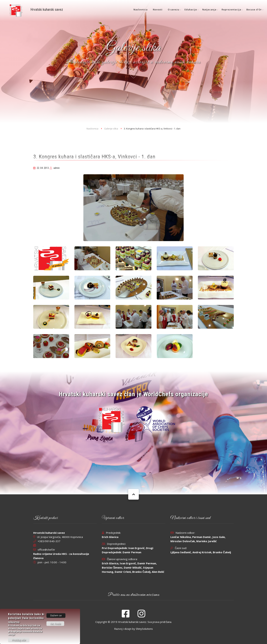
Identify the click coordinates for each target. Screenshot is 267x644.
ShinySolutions (144, 629)
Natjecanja (209, 9)
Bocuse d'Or (254, 9)
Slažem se (56, 616)
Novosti (158, 9)
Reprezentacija (231, 9)
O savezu (174, 9)
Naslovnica (141, 9)
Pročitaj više (19, 640)
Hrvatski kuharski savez (47, 9)
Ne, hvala (55, 624)
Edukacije (191, 9)
